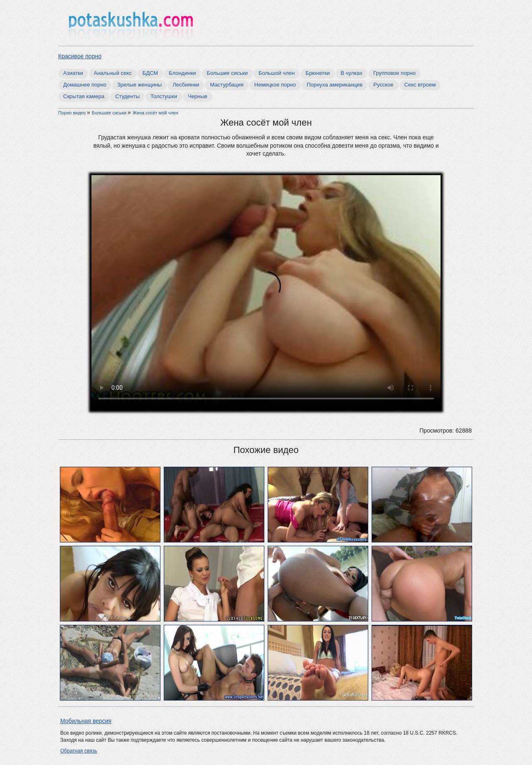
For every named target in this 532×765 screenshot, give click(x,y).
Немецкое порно (275, 85)
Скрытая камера (84, 96)
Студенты (127, 96)
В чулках (352, 73)
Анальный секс (113, 73)
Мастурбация (227, 85)
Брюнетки (318, 73)
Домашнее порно (85, 85)
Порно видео (73, 113)
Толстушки (164, 96)
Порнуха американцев (335, 85)
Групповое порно (394, 73)
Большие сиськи (227, 73)
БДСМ (150, 73)
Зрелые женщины (139, 85)
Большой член (277, 73)
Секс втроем (420, 85)
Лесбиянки (186, 85)
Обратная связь (79, 751)
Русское (383, 85)
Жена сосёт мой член (155, 113)
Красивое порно (80, 56)
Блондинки (182, 73)
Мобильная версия (86, 721)
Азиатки (73, 73)
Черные (198, 96)
